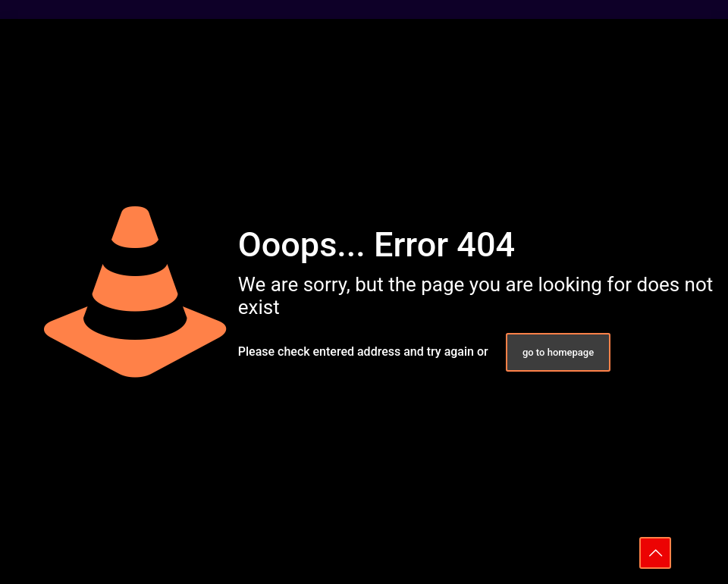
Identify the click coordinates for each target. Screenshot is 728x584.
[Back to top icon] (655, 553)
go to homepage (558, 352)
